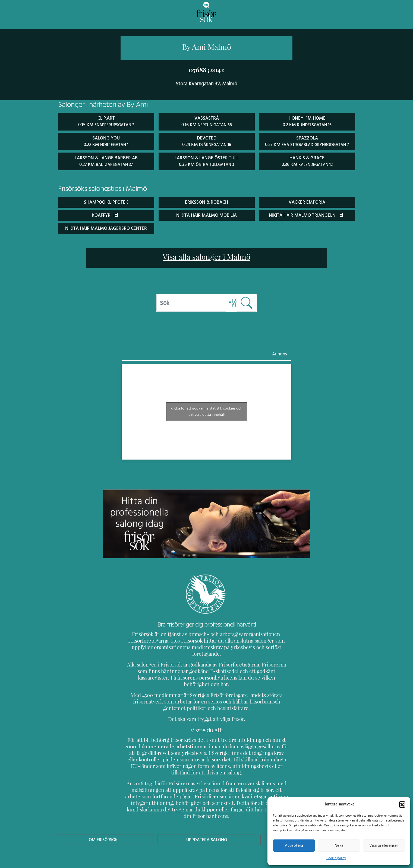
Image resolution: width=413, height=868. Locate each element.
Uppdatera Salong (206, 813)
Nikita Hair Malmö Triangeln (306, 214)
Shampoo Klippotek (106, 201)
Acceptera (294, 845)
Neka (339, 845)
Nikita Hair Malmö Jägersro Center (106, 227)
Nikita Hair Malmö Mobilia (206, 214)
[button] (402, 804)
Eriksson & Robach (207, 201)
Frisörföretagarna (143, 640)
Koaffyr (105, 214)
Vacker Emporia (307, 201)
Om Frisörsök (103, 813)
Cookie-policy (336, 858)
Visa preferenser (384, 845)
